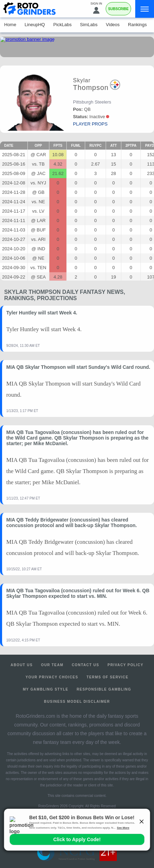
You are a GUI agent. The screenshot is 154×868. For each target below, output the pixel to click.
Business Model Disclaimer (77, 702)
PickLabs (62, 25)
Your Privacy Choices (52, 677)
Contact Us (86, 665)
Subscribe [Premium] (118, 9)
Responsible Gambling (104, 689)
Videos (113, 25)
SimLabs (89, 25)
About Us (22, 665)
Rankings (137, 25)
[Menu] (145, 9)
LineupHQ (35, 25)
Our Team (52, 665)
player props (90, 124)
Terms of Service (108, 677)
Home (10, 25)
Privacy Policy (125, 665)
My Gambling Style (46, 689)
